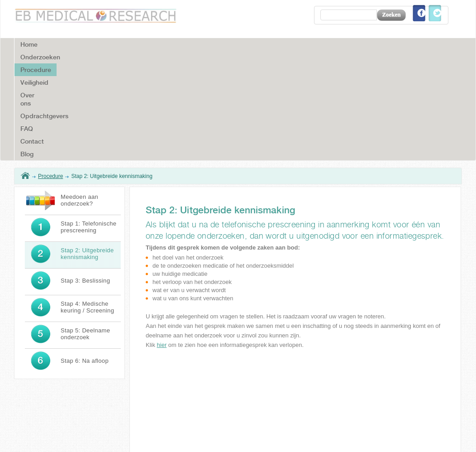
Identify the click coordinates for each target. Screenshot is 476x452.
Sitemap (438, 437)
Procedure (50, 67)
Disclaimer (370, 437)
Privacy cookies (279, 437)
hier (162, 235)
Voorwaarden (328, 437)
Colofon (405, 437)
